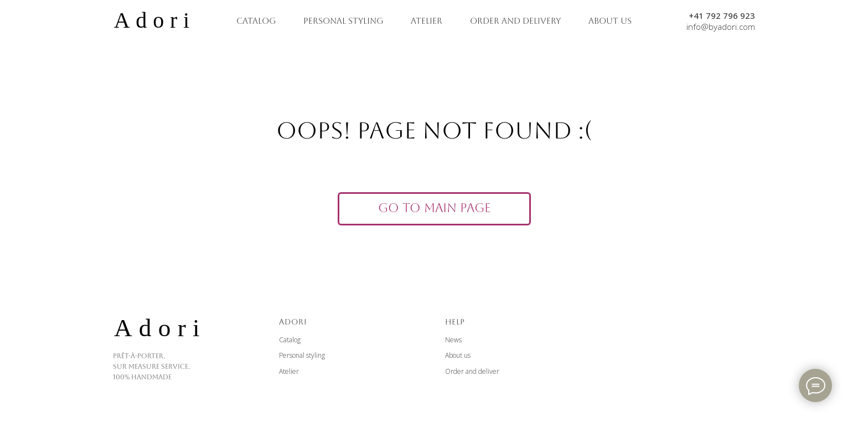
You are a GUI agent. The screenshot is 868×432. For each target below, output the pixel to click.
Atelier (289, 371)
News (453, 340)
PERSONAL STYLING (343, 21)
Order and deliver (472, 371)
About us (458, 355)
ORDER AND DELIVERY (515, 21)
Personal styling (302, 355)
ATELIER (427, 21)
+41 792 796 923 (722, 16)
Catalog (290, 340)
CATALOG (256, 21)
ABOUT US (610, 21)
